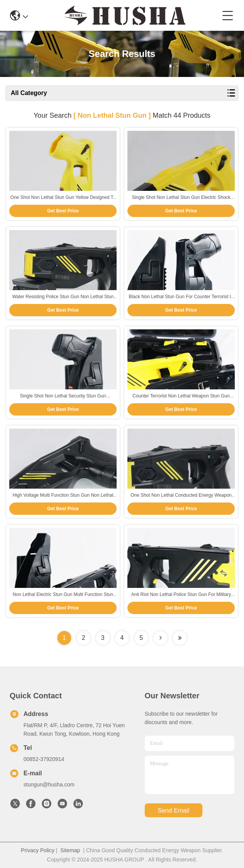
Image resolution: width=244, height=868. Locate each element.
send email (174, 810)
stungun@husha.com (49, 785)
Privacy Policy (38, 850)
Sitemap (70, 850)
